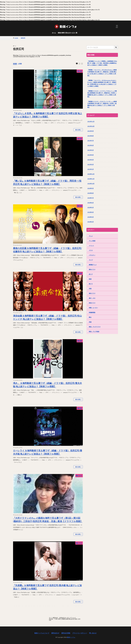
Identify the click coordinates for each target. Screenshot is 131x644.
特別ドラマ (92, 303)
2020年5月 (91, 207)
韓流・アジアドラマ (95, 327)
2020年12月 (91, 174)
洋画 (90, 289)
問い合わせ (93, 633)
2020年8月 (91, 193)
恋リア (91, 274)
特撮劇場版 (92, 312)
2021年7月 (91, 141)
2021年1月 (91, 169)
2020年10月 (91, 184)
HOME (16, 38)
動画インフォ (71, 637)
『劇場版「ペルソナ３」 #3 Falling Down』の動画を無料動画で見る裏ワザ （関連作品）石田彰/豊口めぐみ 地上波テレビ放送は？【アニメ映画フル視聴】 (102, 73)
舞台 (90, 317)
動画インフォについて (42, 633)
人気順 (20, 64)
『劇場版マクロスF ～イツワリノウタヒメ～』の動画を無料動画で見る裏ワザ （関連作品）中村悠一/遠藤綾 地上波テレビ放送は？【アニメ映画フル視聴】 (102, 94)
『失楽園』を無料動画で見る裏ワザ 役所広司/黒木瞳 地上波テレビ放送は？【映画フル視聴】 (47, 587)
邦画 (90, 322)
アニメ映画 (92, 241)
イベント (91, 246)
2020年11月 (91, 179)
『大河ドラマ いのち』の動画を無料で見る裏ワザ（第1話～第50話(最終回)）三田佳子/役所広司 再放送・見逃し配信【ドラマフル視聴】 (48, 520)
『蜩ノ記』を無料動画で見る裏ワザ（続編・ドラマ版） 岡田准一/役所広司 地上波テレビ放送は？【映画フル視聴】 (47, 182)
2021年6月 (91, 145)
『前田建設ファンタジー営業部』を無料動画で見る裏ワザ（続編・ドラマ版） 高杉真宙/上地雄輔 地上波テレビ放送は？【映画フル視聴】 (102, 63)
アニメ (91, 236)
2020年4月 (91, 212)
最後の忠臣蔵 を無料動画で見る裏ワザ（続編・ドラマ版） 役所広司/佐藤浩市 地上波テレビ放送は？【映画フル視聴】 (47, 250)
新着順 (15, 64)
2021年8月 (91, 136)
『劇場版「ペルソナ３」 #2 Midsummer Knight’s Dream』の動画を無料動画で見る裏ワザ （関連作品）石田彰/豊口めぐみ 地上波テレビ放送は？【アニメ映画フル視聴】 (102, 83)
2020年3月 (91, 217)
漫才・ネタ (92, 298)
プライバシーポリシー (80, 633)
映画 (81, 71)
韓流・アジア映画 (94, 332)
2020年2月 (91, 222)
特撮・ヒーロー (93, 308)
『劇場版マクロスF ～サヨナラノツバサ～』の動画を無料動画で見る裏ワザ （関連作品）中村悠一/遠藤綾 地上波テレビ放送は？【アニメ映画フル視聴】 (102, 104)
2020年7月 (91, 198)
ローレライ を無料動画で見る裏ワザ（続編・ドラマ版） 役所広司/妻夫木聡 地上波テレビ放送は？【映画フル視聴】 (48, 452)
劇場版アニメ (93, 265)
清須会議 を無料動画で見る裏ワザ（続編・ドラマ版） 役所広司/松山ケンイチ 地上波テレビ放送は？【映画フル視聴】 (47, 317)
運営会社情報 (66, 633)
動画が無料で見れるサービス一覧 (68, 33)
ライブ (91, 260)
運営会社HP (55, 633)
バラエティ (92, 255)
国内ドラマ (92, 269)
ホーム (54, 33)
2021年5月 (91, 150)
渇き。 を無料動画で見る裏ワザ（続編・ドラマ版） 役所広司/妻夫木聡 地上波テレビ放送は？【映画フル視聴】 (47, 385)
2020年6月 (91, 203)
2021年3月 (91, 160)
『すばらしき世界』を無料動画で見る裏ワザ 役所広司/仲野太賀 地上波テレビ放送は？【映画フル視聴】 (48, 115)
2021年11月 (91, 121)
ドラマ (80, 476)
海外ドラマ (92, 293)
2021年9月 (91, 131)
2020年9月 (91, 188)
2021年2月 (91, 164)
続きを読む (78, 130)
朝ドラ (91, 284)
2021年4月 (91, 155)
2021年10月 (91, 126)
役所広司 (23, 38)
